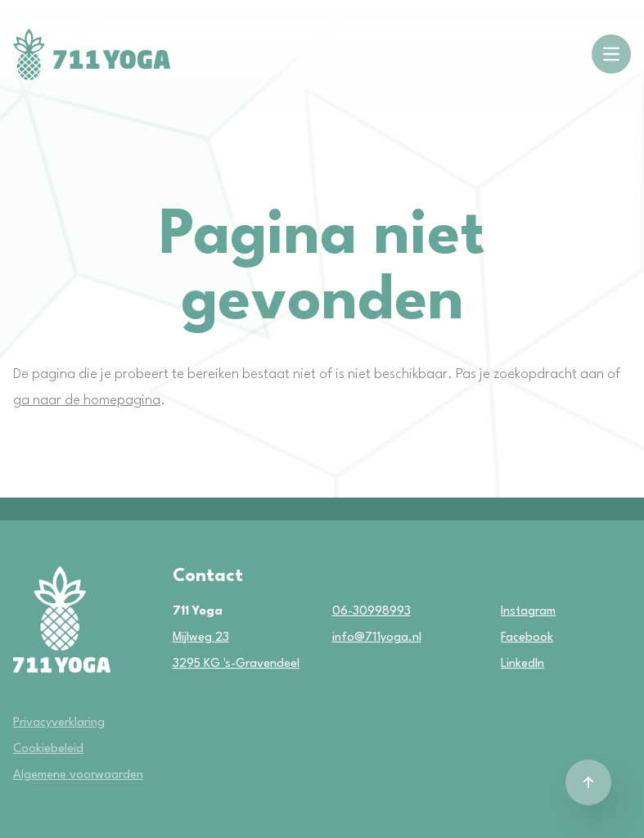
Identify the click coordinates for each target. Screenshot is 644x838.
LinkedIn (509, 664)
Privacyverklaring (59, 723)
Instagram (509, 612)
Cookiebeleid (48, 749)
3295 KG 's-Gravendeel (236, 664)
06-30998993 (372, 612)
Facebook (509, 638)
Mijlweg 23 (201, 638)
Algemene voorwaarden (78, 775)
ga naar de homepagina (87, 401)
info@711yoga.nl (377, 638)
